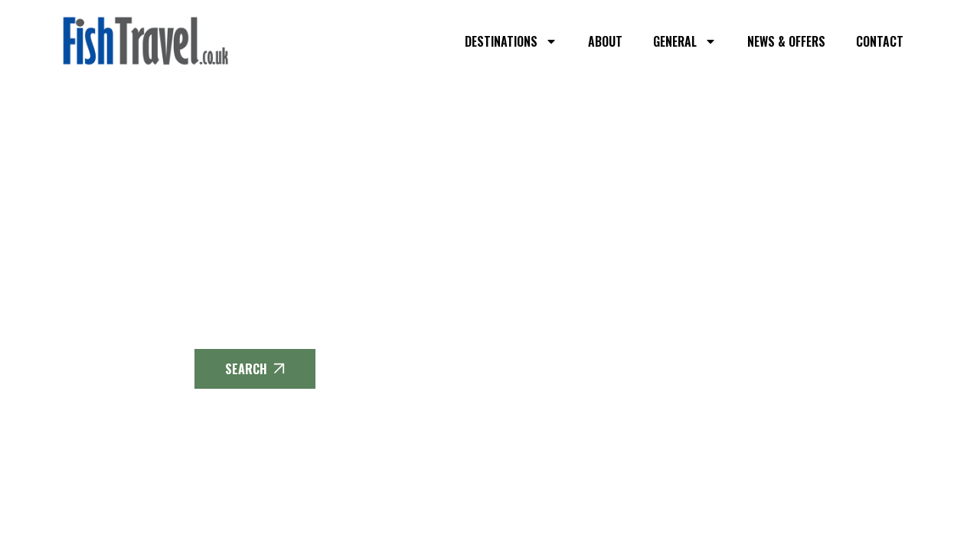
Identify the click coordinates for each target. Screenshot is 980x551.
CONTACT (880, 41)
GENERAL (685, 41)
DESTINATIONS (511, 41)
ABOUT (605, 41)
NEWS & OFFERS (786, 41)
